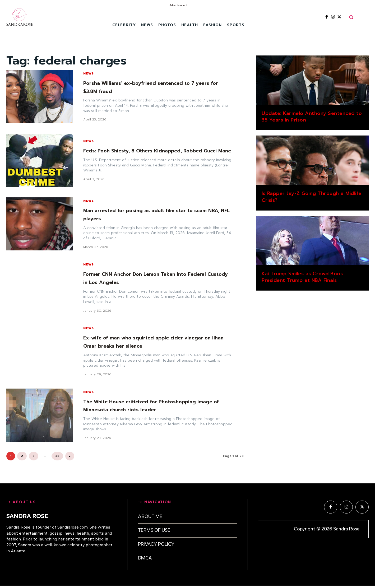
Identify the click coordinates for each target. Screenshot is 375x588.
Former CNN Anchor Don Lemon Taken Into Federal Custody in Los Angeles (157, 278)
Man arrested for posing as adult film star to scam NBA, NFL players (157, 214)
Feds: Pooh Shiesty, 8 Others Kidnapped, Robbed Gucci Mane (155, 151)
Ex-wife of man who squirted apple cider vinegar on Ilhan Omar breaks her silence (156, 342)
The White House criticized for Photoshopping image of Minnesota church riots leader (151, 405)
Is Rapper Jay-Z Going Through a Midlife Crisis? (312, 197)
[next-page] (70, 456)
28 (57, 456)
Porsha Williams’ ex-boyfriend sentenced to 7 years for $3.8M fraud (150, 87)
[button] (351, 17)
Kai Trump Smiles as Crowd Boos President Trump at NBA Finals (302, 277)
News (89, 73)
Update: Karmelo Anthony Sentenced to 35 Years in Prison (312, 117)
